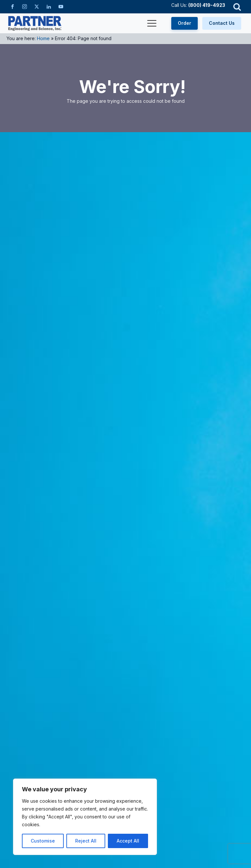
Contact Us (222, 23)
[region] (85, 817)
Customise (43, 841)
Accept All (128, 841)
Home (43, 38)
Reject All (86, 841)
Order (184, 23)
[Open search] (237, 7)
